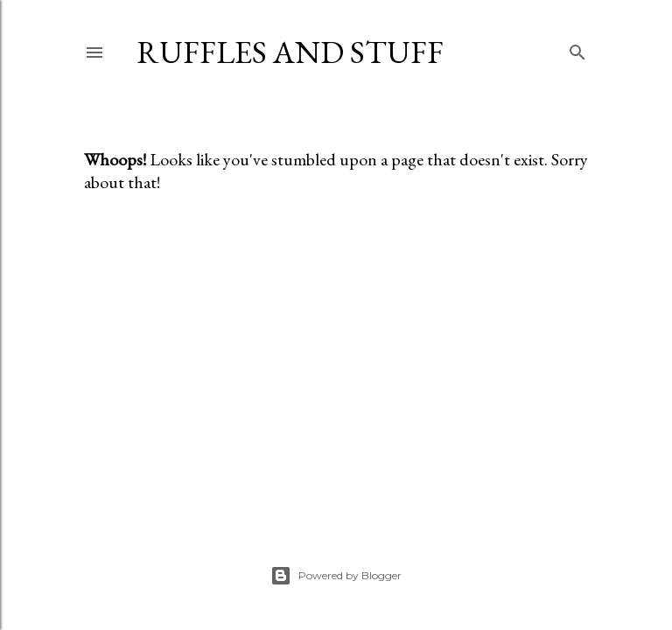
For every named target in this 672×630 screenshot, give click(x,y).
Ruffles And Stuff (290, 52)
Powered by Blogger (336, 576)
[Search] (577, 49)
